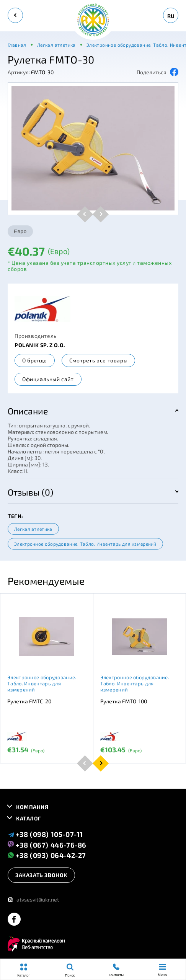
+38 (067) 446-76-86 (47, 845)
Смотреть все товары (98, 360)
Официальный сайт (48, 379)
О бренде (35, 360)
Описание (28, 411)
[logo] (93, 20)
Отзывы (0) (30, 492)
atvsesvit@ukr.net (33, 899)
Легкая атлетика (33, 529)
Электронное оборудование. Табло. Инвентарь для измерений (85, 544)
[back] (15, 15)
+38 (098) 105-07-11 (45, 834)
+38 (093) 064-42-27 (47, 855)
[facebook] (14, 920)
